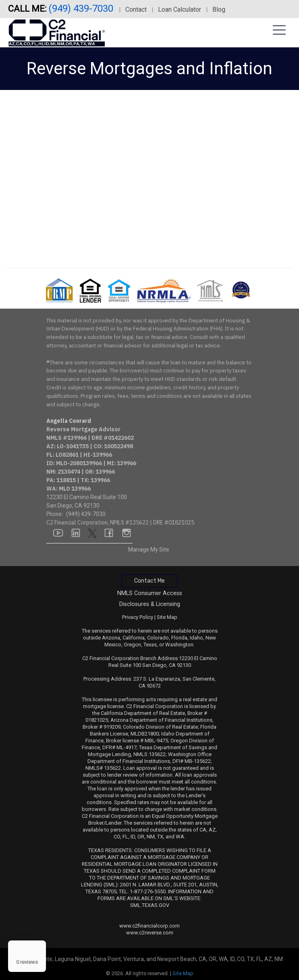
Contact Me (149, 581)
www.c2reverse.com (150, 933)
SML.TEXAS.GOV (150, 905)
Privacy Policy (138, 617)
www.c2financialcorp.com (149, 926)
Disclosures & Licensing (150, 604)
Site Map (167, 617)
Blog (219, 9)
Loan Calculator (180, 9)
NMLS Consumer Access (150, 593)
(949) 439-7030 (82, 8)
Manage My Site (149, 550)
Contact (136, 9)
